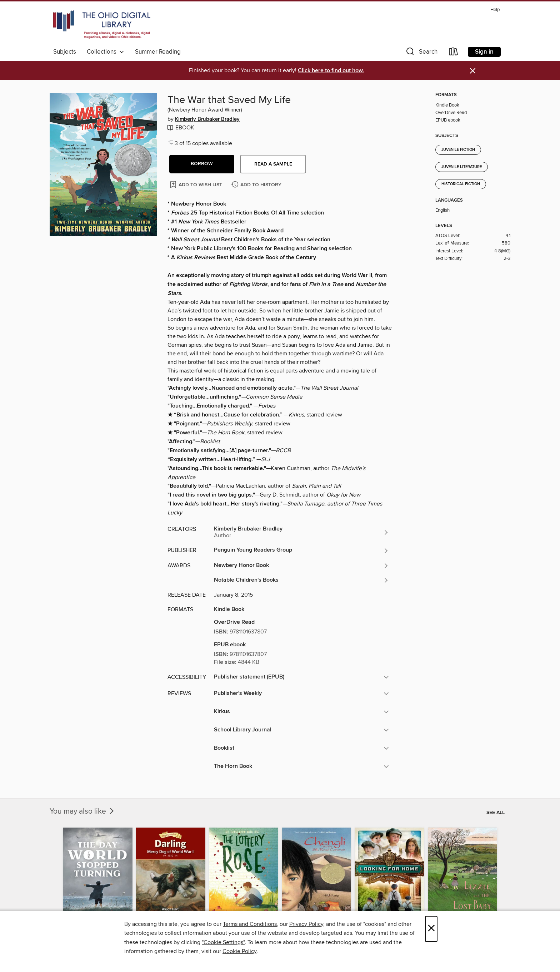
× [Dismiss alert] (473, 71)
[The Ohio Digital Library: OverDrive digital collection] (102, 25)
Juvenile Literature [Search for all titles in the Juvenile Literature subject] (462, 167)
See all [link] (496, 813)
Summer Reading (158, 52)
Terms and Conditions (250, 924)
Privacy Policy (306, 924)
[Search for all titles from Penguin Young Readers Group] (301, 551)
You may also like (82, 811)
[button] (421, 53)
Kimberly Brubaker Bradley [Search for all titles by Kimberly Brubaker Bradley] (207, 119)
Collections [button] (106, 52)
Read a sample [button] (273, 164)
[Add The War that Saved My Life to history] (257, 185)
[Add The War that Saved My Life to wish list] (197, 184)
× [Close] (431, 929)
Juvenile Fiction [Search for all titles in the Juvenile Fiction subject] (458, 150)
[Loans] (454, 53)
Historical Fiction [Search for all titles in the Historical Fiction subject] (461, 184)
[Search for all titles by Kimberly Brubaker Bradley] (301, 532)
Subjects (65, 52)
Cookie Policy (239, 951)
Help (495, 10)
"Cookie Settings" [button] (223, 942)
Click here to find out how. (331, 71)
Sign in (484, 52)
